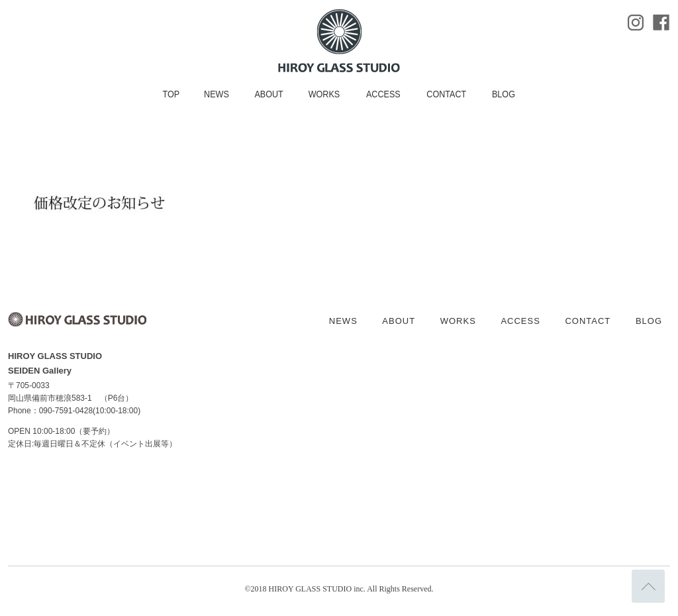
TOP (171, 94)
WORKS (324, 94)
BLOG (504, 94)
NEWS (217, 94)
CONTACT (446, 94)
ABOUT (268, 94)
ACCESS (383, 94)
